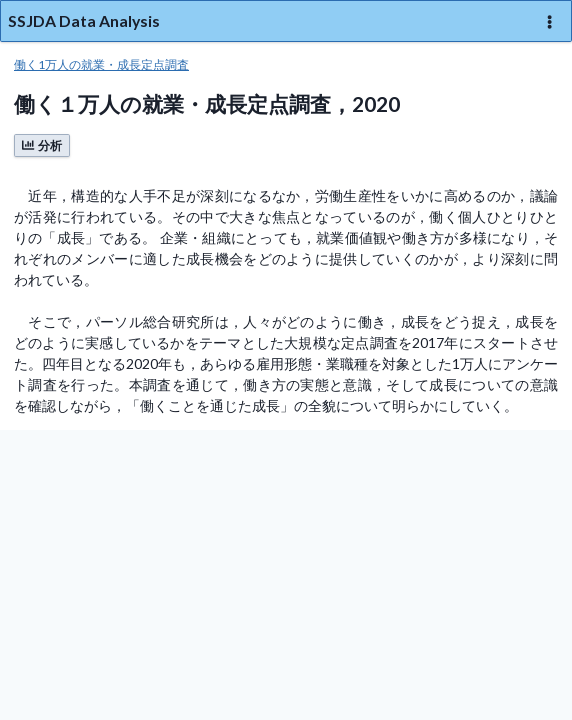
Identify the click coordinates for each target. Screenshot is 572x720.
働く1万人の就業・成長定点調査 (101, 64)
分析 (42, 145)
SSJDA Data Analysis (84, 20)
